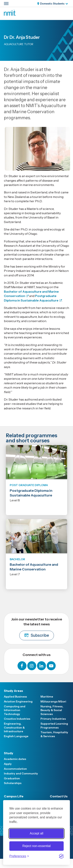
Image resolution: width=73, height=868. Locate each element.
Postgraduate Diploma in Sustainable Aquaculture (31, 493)
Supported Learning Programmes (54, 726)
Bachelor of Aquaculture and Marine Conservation (34, 567)
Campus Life (14, 796)
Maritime (47, 697)
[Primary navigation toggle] (6, 4)
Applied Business (15, 697)
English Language (16, 736)
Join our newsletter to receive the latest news (37, 629)
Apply (8, 764)
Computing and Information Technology (15, 710)
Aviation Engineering (18, 701)
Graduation (12, 778)
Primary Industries (53, 719)
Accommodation (15, 769)
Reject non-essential (36, 846)
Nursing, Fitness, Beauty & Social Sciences (52, 710)
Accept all (36, 833)
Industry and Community (21, 773)
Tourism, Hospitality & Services (54, 734)
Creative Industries (17, 719)
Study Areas (13, 691)
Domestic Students (52, 4)
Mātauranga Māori (53, 701)
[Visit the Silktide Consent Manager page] (61, 856)
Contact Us (59, 796)
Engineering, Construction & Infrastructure (14, 727)
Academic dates (15, 759)
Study (9, 753)
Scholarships (13, 783)
